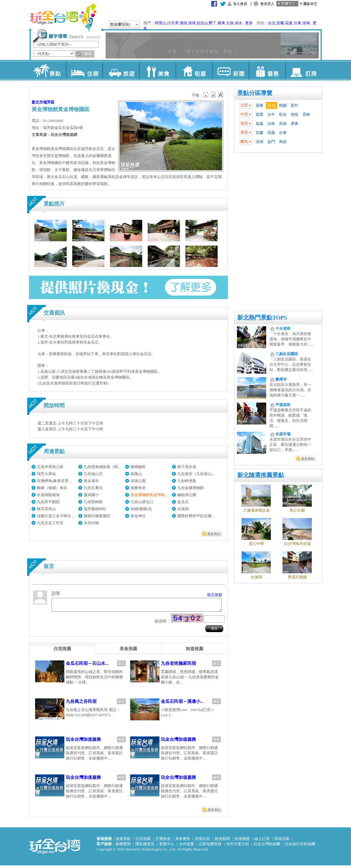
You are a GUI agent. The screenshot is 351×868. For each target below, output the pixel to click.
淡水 (238, 23)
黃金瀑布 (91, 481)
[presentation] (62, 651)
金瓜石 (183, 502)
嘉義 (259, 124)
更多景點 (308, 458)
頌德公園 (138, 481)
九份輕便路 (187, 481)
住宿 (84, 70)
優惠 (267, 70)
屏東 (295, 124)
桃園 (283, 105)
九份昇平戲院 (48, 502)
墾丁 (213, 23)
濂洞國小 (91, 495)
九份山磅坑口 (142, 502)
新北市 (37, 102)
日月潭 (173, 23)
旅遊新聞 (222, 841)
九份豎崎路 (93, 502)
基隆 (259, 105)
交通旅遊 (163, 841)
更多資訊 (214, 534)
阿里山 (160, 23)
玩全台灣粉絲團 (267, 847)
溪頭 (183, 23)
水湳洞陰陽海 (48, 495)
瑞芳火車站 (46, 474)
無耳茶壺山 (46, 509)
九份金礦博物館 (191, 488)
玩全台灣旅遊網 (63, 18)
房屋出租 (202, 841)
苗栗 (259, 114)
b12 (206, 95)
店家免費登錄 (210, 847)
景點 (48, 70)
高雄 (283, 124)
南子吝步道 (187, 467)
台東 (297, 23)
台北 (272, 23)
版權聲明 (123, 847)
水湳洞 (183, 509)
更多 (249, 23)
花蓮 (289, 23)
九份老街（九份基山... (196, 474)
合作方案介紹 (238, 847)
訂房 (303, 70)
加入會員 (240, 4)
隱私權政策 (145, 847)
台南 (271, 124)
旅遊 (121, 70)
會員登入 (267, 4)
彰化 (283, 114)
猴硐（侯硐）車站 (52, 488)
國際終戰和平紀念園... (196, 516)
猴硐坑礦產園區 (97, 516)
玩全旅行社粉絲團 (300, 847)
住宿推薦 (143, 841)
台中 (271, 114)
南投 (295, 114)
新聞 (230, 70)
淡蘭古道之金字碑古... (55, 516)
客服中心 (167, 847)
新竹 (295, 105)
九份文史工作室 (50, 523)
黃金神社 (138, 516)
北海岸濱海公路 (50, 467)
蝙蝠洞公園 (187, 495)
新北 (121, 666)
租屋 (194, 70)
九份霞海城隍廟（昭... (102, 467)
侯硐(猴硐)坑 (141, 509)
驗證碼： (162, 624)
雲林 (306, 114)
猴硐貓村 (138, 467)
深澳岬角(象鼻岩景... (54, 481)
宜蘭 (280, 23)
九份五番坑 (93, 488)
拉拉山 (202, 23)
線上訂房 (262, 841)
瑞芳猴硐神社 (95, 509)
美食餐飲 (183, 841)
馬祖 (283, 142)
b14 (221, 95)
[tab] (62, 651)
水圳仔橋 (91, 523)
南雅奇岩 (138, 488)
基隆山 (136, 474)
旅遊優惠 (242, 841)
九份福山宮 (93, 474)
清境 (192, 23)
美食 (157, 70)
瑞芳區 (49, 102)
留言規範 (215, 595)
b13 (214, 95)
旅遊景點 (123, 841)
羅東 (221, 23)
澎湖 (306, 23)
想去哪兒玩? (120, 24)
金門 (271, 142)
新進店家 (282, 841)
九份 (230, 23)
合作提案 (187, 847)
